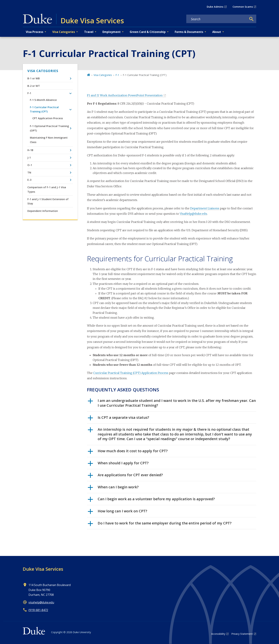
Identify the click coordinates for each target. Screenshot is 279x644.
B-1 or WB (34, 78)
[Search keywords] (217, 19)
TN (29, 172)
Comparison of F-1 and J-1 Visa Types (47, 189)
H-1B (30, 150)
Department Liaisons (205, 208)
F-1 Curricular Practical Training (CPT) (44, 109)
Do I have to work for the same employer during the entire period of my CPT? (160, 524)
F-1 (29, 93)
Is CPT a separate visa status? (119, 419)
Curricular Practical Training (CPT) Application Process (131, 373)
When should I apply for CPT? (118, 464)
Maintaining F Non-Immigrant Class (49, 140)
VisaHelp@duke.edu (193, 214)
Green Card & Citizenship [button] (148, 32)
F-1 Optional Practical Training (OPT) (49, 128)
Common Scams (243, 7)
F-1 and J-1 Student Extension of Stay (48, 201)
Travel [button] (89, 32)
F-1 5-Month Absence (43, 100)
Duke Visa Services (43, 569)
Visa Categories (43, 71)
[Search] (251, 19)
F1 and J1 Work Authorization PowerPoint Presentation (125, 95)
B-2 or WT (34, 86)
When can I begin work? (113, 488)
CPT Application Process (48, 118)
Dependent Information (43, 211)
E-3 (29, 180)
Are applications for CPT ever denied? (125, 476)
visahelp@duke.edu (41, 602)
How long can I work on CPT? (118, 512)
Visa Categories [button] (64, 32)
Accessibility (218, 634)
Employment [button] (112, 32)
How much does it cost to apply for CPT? (128, 452)
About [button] (217, 32)
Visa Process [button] (35, 32)
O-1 (30, 165)
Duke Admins (215, 7)
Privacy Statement (242, 634)
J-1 (29, 158)
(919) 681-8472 (38, 610)
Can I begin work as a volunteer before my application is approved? (151, 500)
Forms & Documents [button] (189, 32)
